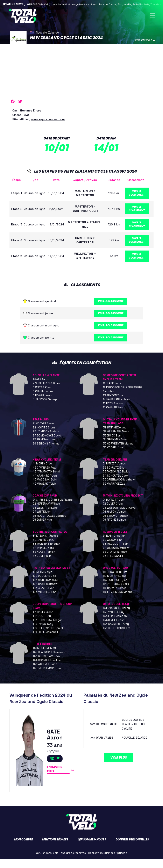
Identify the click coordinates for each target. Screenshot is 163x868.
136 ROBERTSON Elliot (117, 637)
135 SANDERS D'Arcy (116, 633)
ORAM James (105, 749)
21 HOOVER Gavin (43, 432)
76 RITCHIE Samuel (115, 529)
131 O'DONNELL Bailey (116, 617)
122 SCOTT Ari (42, 625)
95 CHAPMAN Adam (115, 561)
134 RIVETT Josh (114, 629)
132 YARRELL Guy (114, 621)
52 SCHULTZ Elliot (114, 477)
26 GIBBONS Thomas (46, 453)
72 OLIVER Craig (113, 513)
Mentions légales (55, 849)
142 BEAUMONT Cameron (49, 661)
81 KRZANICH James (45, 545)
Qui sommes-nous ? (92, 849)
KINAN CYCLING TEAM (47, 469)
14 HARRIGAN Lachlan (116, 408)
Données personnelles (132, 849)
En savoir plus (56, 779)
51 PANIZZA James (114, 473)
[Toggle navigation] (153, 16)
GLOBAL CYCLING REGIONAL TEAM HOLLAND (121, 431)
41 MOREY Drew (42, 473)
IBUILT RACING (42, 653)
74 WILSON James (114, 521)
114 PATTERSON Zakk (116, 593)
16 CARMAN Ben (113, 416)
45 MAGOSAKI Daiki (45, 489)
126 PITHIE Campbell (45, 641)
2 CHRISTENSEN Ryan (46, 392)
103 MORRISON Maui (45, 589)
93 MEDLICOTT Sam (116, 553)
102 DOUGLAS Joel (45, 585)
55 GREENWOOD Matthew (119, 489)
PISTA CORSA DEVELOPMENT (51, 577)
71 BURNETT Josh (114, 509)
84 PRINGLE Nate (43, 557)
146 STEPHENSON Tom (47, 677)
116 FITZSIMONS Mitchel (118, 601)
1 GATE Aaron (41, 388)
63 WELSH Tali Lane (45, 517)
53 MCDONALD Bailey (116, 481)
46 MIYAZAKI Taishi (45, 493)
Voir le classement (139, 195)
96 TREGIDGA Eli (113, 565)
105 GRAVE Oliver (43, 597)
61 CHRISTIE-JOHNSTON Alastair (53, 509)
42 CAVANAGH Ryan (45, 477)
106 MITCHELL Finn (45, 601)
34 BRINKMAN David (116, 449)
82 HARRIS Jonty (44, 549)
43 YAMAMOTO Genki (46, 481)
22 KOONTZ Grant (44, 437)
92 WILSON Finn (113, 549)
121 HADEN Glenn (43, 621)
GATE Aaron (55, 743)
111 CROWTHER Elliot (115, 581)
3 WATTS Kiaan (42, 396)
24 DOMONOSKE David (47, 445)
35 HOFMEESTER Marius (118, 453)
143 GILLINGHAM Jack (47, 665)
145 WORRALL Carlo (45, 673)
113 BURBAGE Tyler (115, 589)
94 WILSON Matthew (116, 557)
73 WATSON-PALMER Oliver (120, 517)
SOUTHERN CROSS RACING (50, 541)
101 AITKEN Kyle (42, 581)
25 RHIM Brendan (44, 449)
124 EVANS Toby (43, 633)
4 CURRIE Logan (43, 400)
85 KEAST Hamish (44, 561)
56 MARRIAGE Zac (114, 493)
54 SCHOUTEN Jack (116, 485)
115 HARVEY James (115, 597)
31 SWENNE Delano (115, 437)
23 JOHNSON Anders (46, 440)
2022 (93, 733)
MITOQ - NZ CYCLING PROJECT (123, 505)
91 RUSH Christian (114, 545)
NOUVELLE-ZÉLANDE (46, 384)
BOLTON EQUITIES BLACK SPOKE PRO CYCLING (134, 733)
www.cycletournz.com (48, 120)
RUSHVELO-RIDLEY (115, 541)
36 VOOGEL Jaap (114, 457)
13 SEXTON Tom (113, 404)
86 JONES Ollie (42, 565)
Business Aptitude (115, 862)
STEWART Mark (107, 733)
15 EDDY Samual (113, 413)
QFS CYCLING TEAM (116, 577)
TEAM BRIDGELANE (115, 469)
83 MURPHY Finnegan (46, 553)
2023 (93, 749)
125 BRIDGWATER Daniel (48, 637)
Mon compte (23, 849)
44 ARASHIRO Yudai (45, 485)
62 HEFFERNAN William (46, 513)
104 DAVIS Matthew (45, 593)
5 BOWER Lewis (42, 404)
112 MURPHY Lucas (115, 585)
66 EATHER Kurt (42, 529)
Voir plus (119, 771)
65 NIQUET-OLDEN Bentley (49, 525)
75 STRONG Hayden (115, 525)
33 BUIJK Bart (112, 445)
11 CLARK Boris (112, 392)
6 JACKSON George (45, 408)
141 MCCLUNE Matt (44, 657)
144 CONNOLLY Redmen (48, 669)
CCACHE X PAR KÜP (45, 505)
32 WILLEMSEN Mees (116, 440)
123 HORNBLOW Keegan (48, 629)
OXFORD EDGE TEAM (116, 613)
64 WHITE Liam (42, 521)
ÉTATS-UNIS (41, 429)
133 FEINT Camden (115, 625)
